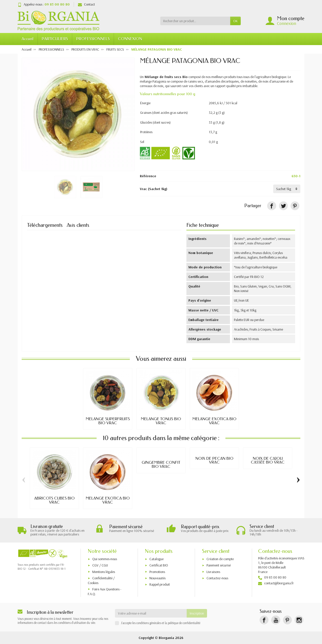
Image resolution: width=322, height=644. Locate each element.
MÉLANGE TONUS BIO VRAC (161, 421)
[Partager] (272, 206)
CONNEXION (130, 39)
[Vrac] (287, 189)
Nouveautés (157, 578)
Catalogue (156, 559)
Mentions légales (104, 572)
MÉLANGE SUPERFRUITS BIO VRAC (108, 421)
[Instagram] (299, 620)
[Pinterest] (295, 206)
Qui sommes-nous (105, 559)
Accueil (28, 39)
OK (235, 21)
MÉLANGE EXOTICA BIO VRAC (214, 421)
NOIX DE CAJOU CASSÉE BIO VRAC (268, 460)
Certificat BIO (159, 565)
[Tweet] (283, 206)
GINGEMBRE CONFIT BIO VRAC (161, 464)
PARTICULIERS (55, 39)
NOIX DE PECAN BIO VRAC (214, 460)
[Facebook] (264, 620)
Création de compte (220, 559)
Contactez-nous (217, 578)
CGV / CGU (100, 565)
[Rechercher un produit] (195, 21)
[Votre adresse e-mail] (151, 613)
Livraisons (213, 572)
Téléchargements (45, 225)
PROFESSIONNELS (93, 39)
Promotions (157, 572)
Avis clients (78, 225)
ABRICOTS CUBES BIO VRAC (54, 500)
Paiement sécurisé (219, 565)
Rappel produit (160, 584)
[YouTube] (276, 620)
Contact (86, 4)
